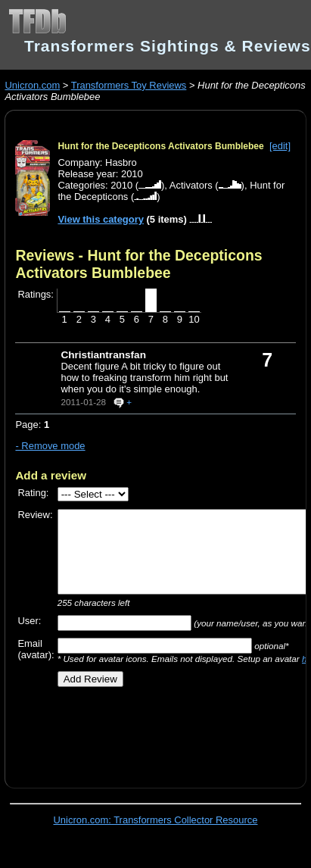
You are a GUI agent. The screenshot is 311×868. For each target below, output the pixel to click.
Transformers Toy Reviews (129, 85)
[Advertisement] (149, 732)
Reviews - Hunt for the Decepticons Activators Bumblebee (138, 264)
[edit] (280, 146)
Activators (191, 185)
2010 (121, 185)
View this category (101, 219)
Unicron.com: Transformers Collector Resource (156, 820)
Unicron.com (32, 85)
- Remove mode (50, 446)
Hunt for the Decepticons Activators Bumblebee (160, 146)
